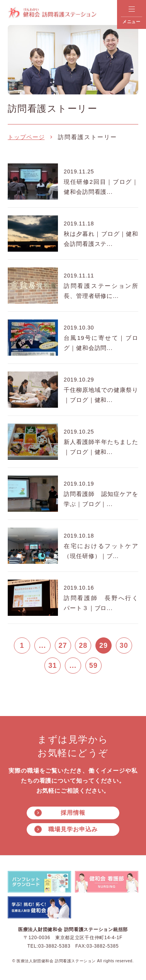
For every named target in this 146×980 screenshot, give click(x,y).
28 (83, 645)
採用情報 (73, 813)
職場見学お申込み (73, 829)
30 (124, 645)
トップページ (26, 137)
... (42, 645)
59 (93, 666)
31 (53, 666)
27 (63, 645)
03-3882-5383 (54, 946)
